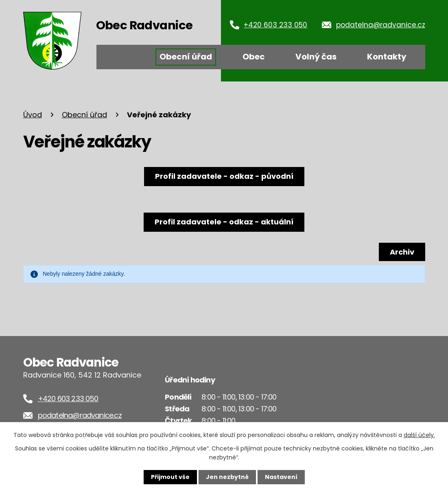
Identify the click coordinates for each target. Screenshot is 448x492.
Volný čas (316, 57)
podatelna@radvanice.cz (381, 25)
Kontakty (387, 57)
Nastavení (281, 477)
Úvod (122, 57)
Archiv (402, 252)
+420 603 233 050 (275, 25)
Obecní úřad (186, 57)
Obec (254, 57)
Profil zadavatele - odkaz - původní (224, 176)
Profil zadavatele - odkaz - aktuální (224, 222)
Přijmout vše (170, 477)
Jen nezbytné (227, 477)
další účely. (419, 435)
